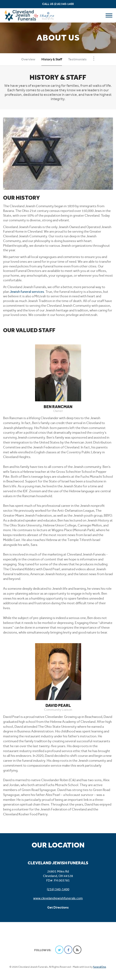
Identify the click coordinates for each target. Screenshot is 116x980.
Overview (28, 59)
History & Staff (52, 59)
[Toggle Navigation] (94, 59)
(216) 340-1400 (64, 4)
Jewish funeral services (27, 292)
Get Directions (58, 907)
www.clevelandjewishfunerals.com (58, 898)
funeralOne (100, 967)
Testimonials (77, 59)
